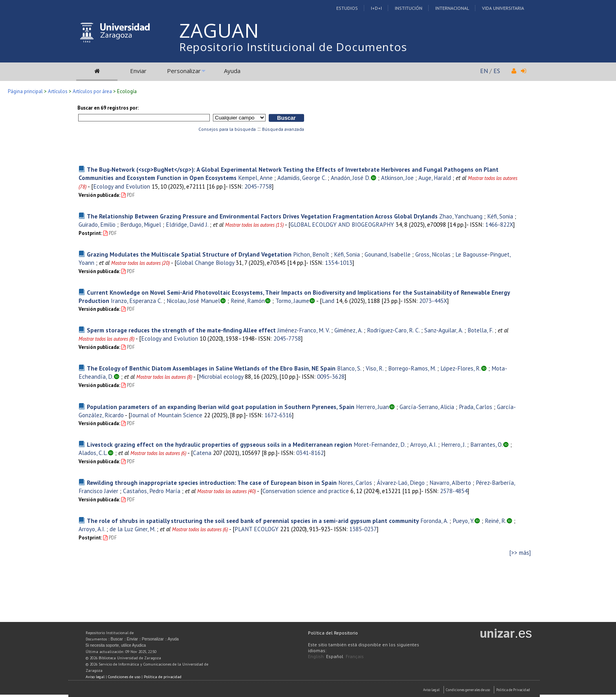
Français (355, 656)
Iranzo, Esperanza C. (136, 301)
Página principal (25, 91)
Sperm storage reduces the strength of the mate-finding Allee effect (181, 330)
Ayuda (232, 71)
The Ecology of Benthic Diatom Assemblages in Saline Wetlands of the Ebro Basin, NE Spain (211, 368)
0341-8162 (310, 453)
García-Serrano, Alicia (427, 407)
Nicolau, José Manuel (193, 301)
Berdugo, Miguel (141, 224)
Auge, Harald (435, 178)
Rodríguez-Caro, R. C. (393, 330)
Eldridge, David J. (187, 224)
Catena (202, 453)
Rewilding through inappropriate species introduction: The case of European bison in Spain (212, 482)
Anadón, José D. (351, 178)
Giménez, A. (348, 330)
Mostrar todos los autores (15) (254, 225)
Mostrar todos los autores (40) (226, 491)
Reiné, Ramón (248, 301)
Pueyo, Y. (463, 521)
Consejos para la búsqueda (227, 129)
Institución (409, 8)
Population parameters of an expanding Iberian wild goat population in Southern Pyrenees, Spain (221, 407)
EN (484, 71)
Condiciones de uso (124, 677)
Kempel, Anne (255, 178)
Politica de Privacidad (513, 690)
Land (328, 301)
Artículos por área (92, 91)
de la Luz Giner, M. (132, 529)
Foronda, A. (434, 521)
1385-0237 (363, 529)
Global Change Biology (205, 262)
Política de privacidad (163, 677)
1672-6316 (278, 415)
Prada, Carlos (476, 407)
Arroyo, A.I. (423, 444)
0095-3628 (331, 376)
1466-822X (499, 224)
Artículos (58, 91)
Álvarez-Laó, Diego (401, 482)
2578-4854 (454, 491)
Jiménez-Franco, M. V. (303, 330)
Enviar (138, 71)
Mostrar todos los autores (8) (106, 339)
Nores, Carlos (355, 482)
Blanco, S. (349, 368)
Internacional (452, 8)
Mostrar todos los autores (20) (140, 263)
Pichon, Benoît (311, 254)
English (316, 656)
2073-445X (433, 301)
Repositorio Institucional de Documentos (293, 47)
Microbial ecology (221, 376)
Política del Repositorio (333, 633)
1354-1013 (339, 262)
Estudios (347, 8)
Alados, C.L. (93, 453)
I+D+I (376, 8)
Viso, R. (375, 368)
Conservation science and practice (306, 491)
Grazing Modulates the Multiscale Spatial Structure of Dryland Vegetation (189, 254)
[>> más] (520, 553)
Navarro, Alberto (450, 482)
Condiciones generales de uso (468, 690)
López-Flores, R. (461, 368)
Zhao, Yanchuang (461, 216)
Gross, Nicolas (433, 254)
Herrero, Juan (372, 407)
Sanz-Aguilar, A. (444, 330)
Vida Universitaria (503, 8)
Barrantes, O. (487, 444)
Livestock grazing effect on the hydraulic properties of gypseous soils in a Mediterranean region (219, 444)
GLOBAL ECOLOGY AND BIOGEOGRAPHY (342, 224)
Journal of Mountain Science (166, 415)
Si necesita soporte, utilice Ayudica (116, 645)
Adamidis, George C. (302, 178)
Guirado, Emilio (97, 224)
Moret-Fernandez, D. (379, 444)
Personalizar (184, 71)
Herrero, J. (453, 444)
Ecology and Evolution (122, 186)
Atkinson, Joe (397, 178)
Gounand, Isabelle (388, 254)
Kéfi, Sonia (500, 216)
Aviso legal (95, 677)
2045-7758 (258, 186)
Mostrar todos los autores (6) (158, 453)
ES (497, 71)
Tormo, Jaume (292, 301)
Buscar (117, 639)
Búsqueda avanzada (283, 129)
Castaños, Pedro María (152, 491)
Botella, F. (480, 330)
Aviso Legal (431, 690)
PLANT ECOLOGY (257, 529)
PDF (128, 195)
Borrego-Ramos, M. (412, 368)
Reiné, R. (496, 521)
